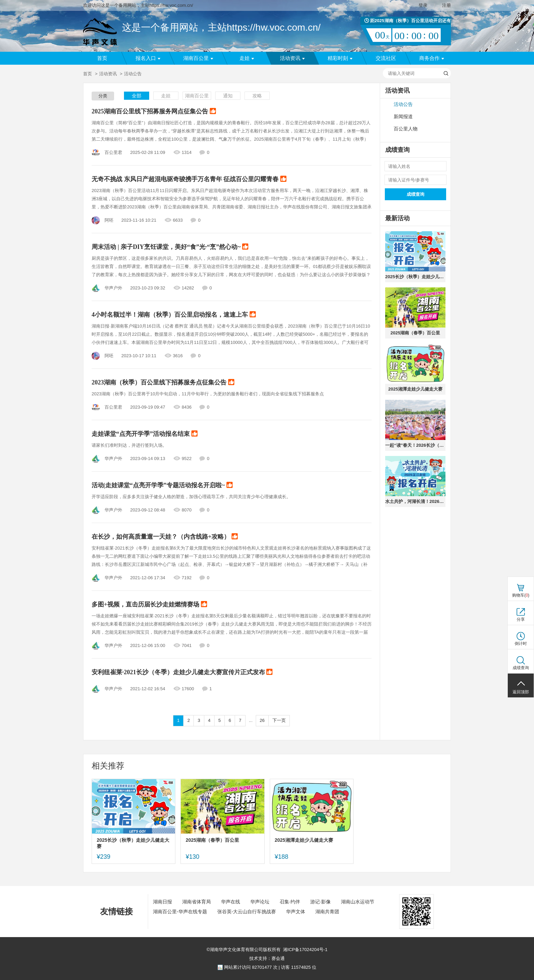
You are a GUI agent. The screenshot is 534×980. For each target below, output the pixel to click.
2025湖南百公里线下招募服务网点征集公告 (154, 112)
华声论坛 (260, 902)
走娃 (247, 58)
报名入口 (148, 58)
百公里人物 (406, 129)
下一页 (279, 720)
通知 (228, 96)
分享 (521, 619)
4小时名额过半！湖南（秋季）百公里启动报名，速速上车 (174, 315)
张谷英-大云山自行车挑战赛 (247, 912)
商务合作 (432, 58)
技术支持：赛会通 (267, 958)
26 (262, 720)
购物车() (521, 595)
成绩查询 (415, 194)
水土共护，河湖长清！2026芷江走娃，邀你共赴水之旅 (415, 501)
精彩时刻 (340, 58)
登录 (423, 5)
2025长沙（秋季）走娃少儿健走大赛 (415, 277)
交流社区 (386, 58)
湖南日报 (162, 902)
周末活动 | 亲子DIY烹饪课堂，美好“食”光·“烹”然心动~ (170, 247)
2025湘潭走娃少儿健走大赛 (415, 389)
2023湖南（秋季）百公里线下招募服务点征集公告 (163, 383)
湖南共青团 (327, 912)
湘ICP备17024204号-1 (305, 950)
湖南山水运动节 (358, 902)
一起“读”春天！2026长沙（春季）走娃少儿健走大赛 (415, 445)
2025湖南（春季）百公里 (415, 333)
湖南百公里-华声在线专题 (180, 912)
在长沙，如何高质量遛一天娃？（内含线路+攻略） (165, 537)
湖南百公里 (198, 58)
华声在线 (231, 902)
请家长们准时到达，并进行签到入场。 (129, 445)
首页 (102, 58)
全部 (137, 96)
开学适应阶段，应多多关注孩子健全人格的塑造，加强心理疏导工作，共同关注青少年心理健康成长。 (191, 497)
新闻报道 (403, 117)
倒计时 (521, 644)
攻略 (257, 96)
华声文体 (296, 912)
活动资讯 (292, 58)
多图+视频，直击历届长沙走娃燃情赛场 (149, 605)
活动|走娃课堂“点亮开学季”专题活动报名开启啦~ (162, 486)
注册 (446, 5)
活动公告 (403, 104)
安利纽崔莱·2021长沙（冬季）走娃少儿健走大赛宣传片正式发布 (182, 673)
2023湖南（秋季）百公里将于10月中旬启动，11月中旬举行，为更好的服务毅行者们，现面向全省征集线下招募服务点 (208, 394)
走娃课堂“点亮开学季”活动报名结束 (145, 434)
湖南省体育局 (197, 902)
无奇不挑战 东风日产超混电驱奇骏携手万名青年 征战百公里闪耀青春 (189, 179)
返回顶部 (521, 692)
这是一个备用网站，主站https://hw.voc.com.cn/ (221, 27)
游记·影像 (320, 902)
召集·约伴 (290, 902)
